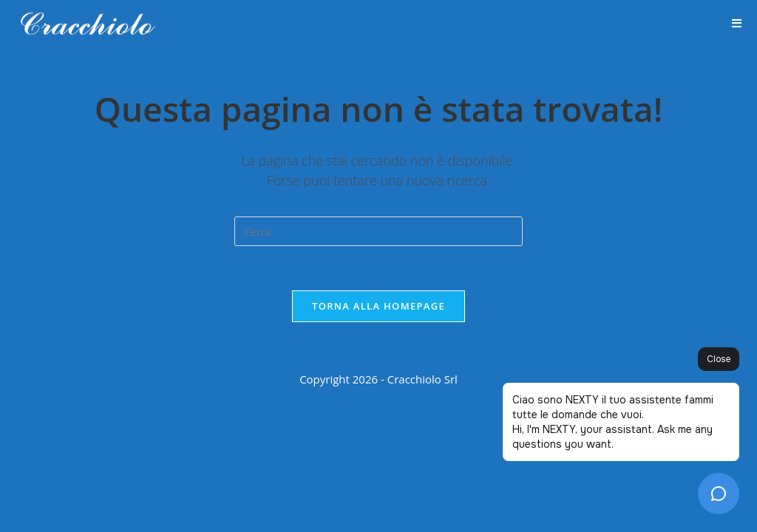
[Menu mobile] (737, 24)
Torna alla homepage (378, 306)
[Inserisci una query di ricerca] (378, 231)
